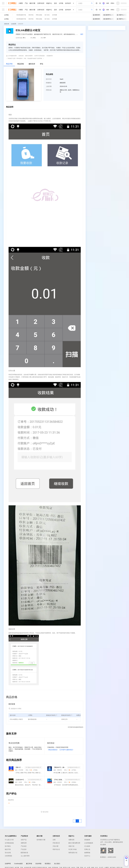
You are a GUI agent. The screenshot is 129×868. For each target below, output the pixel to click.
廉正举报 (29, 864)
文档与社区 (41, 3)
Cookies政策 (18, 864)
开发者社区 (56, 843)
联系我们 (48, 864)
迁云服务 (87, 846)
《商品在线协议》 (53, 750)
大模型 (21, 3)
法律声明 (8, 864)
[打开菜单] (3, 3)
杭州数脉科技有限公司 (74, 767)
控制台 (112, 3)
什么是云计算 (9, 840)
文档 (54, 840)
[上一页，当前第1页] (74, 821)
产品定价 (24, 849)
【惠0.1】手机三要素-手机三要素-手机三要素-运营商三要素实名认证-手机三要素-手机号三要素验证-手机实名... (19, 767)
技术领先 (8, 846)
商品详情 (9, 64)
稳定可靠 (8, 849)
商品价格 (21, 64)
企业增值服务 (89, 843)
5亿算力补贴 (73, 849)
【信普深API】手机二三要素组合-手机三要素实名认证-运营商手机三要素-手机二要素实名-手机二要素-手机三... (21, 780)
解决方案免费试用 (74, 843)
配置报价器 (24, 853)
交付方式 (49, 79)
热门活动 (47, 15)
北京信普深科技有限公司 (35, 780)
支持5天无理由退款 (40, 56)
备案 (108, 3)
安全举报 (38, 864)
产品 (26, 3)
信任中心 (87, 856)
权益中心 (49, 3)
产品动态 (24, 846)
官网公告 (87, 849)
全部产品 (24, 840)
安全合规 (8, 853)
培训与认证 (56, 849)
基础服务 (87, 840)
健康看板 (87, 853)
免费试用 (24, 843)
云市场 (61, 3)
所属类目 (49, 83)
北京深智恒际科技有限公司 (72, 780)
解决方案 (32, 3)
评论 (42, 64)
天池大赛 (56, 846)
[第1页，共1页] (77, 821)
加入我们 (57, 864)
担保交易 (21, 56)
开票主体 (49, 90)
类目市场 (31, 15)
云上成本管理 (25, 856)
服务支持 (32, 64)
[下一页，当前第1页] (80, 821)
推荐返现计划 (73, 853)
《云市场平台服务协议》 (66, 750)
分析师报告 (9, 856)
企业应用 (14, 24)
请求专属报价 (117, 65)
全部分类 (7, 24)
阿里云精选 (39, 15)
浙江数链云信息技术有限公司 (33, 767)
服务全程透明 (29, 56)
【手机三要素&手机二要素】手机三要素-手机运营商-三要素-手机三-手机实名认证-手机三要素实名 (59, 780)
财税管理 (21, 24)
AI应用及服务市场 (21, 15)
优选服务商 (50, 56)
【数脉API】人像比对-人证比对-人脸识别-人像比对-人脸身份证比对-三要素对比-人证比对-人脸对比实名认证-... (60, 767)
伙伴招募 (55, 15)
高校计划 (71, 846)
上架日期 (49, 86)
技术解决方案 (41, 840)
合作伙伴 (68, 3)
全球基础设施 (9, 843)
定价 (55, 3)
